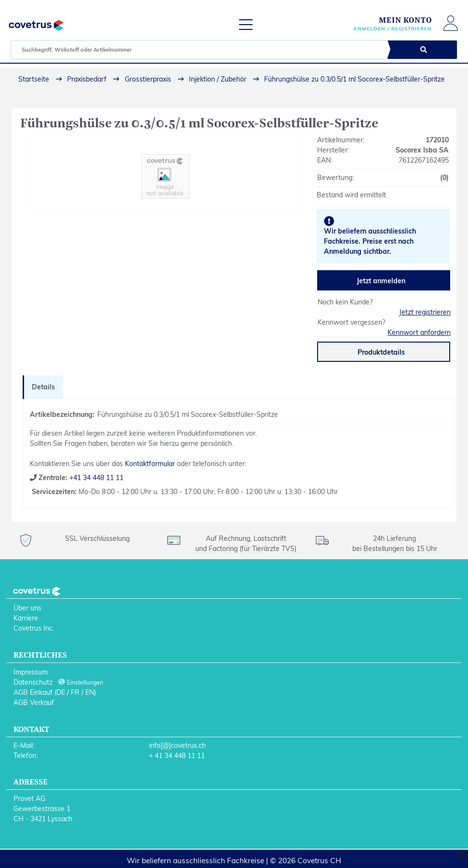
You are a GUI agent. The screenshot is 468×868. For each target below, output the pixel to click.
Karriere (26, 618)
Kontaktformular (150, 464)
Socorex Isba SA (422, 150)
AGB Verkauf (34, 703)
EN (90, 692)
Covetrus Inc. (34, 628)
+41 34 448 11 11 (95, 478)
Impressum (31, 672)
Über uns (27, 608)
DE (61, 692)
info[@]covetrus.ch (177, 745)
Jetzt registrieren (425, 312)
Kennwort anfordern (419, 332)
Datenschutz (33, 682)
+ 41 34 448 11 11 (177, 756)
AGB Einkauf (33, 692)
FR (75, 692)
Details (43, 387)
